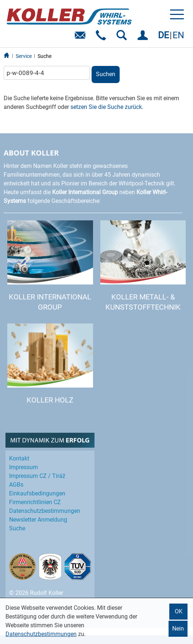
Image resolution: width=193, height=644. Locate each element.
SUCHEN (123, 38)
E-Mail (82, 38)
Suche (45, 56)
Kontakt (19, 458)
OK (179, 611)
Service (24, 56)
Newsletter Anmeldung (38, 520)
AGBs (16, 485)
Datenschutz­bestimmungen (45, 511)
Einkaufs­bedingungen (37, 493)
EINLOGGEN (144, 38)
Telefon (102, 38)
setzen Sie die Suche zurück (106, 107)
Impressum (24, 467)
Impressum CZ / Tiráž (37, 476)
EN (178, 35)
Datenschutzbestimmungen (41, 634)
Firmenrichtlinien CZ (35, 502)
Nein (178, 629)
